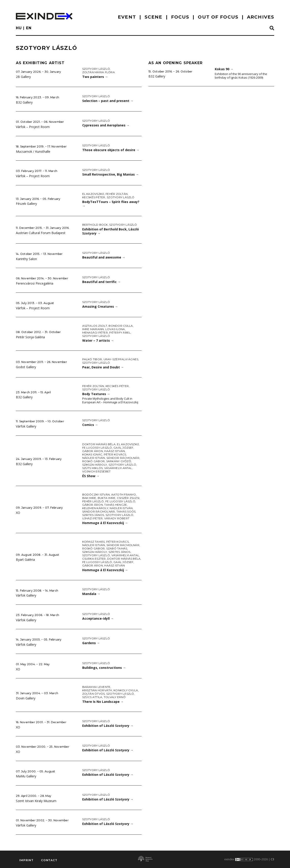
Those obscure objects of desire (111, 150)
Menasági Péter (95, 332)
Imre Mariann (93, 329)
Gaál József (123, 448)
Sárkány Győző (119, 461)
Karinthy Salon (26, 259)
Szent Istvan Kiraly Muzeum (36, 801)
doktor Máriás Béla (99, 444)
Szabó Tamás (117, 548)
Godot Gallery (26, 367)
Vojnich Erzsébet (97, 471)
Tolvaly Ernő (115, 697)
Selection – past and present (108, 101)
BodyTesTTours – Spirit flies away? (111, 204)
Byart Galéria (25, 560)
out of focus (218, 17)
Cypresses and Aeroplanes (106, 125)
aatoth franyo (124, 494)
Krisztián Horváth (97, 690)
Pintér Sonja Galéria (30, 337)
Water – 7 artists (98, 340)
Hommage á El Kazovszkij (105, 523)
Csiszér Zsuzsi (128, 498)
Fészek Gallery (26, 204)
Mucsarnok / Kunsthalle (33, 151)
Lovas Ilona (115, 329)
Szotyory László (96, 69)
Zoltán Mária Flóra (99, 72)
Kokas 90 (224, 69)
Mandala (91, 594)
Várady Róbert (117, 518)
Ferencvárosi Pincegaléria (35, 283)
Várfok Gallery (26, 426)
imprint (26, 860)
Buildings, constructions (104, 668)
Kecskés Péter (94, 197)
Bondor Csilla (121, 326)
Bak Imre (89, 498)
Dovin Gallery (26, 698)
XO (18, 513)
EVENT (127, 17)
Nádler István (94, 458)
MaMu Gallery (26, 776)
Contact (49, 860)
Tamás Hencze (116, 505)
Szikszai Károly (95, 465)
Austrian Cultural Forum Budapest (41, 233)
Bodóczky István (96, 494)
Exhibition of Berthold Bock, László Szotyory (111, 231)
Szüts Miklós (93, 468)
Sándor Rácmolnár (123, 458)
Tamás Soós (126, 511)
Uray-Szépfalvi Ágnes (121, 359)
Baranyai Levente (96, 687)
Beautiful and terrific (101, 282)
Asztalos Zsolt (95, 326)
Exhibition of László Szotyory (108, 726)
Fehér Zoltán (117, 194)
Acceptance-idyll (98, 618)
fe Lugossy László (97, 448)
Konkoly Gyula (126, 690)
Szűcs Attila (92, 697)
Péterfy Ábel (120, 332)
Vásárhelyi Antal (118, 468)
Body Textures (96, 394)
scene (153, 17)
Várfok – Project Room (33, 127)
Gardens (91, 643)
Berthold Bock (95, 225)
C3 (272, 859)
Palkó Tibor (92, 359)
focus (180, 17)
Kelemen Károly (95, 508)
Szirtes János (93, 515)
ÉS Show (91, 476)
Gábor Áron (93, 451)
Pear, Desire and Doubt (103, 367)
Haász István (115, 451)
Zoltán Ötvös (94, 694)
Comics (90, 425)
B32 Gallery (24, 102)
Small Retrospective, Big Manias (111, 174)
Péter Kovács (115, 454)
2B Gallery (23, 77)
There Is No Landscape (103, 702)
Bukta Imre (106, 498)
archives (261, 17)
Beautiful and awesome (104, 257)
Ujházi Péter (93, 518)
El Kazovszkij (93, 194)
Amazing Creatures (100, 306)
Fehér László (93, 501)
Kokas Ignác (92, 454)
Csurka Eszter (94, 559)
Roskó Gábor (94, 461)
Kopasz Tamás (94, 542)
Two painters (95, 77)
